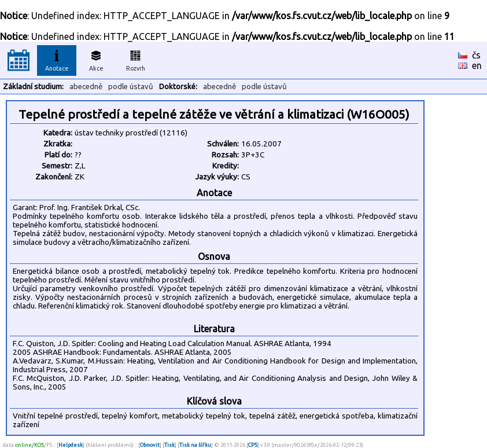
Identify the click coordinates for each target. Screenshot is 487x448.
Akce (96, 59)
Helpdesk (71, 445)
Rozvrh (136, 59)
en (477, 65)
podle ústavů (131, 87)
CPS (253, 445)
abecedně (86, 87)
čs (476, 55)
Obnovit (150, 445)
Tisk (169, 445)
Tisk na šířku (195, 445)
